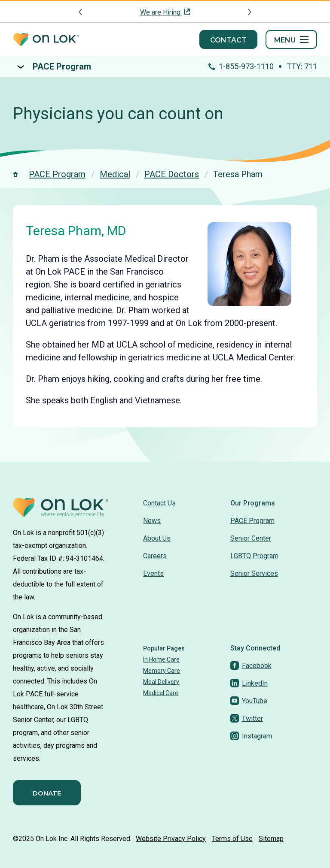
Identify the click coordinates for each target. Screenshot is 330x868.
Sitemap (271, 839)
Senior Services (254, 573)
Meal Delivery (161, 682)
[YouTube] (249, 701)
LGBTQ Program (254, 556)
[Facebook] (251, 666)
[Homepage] (46, 40)
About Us (157, 538)
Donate (47, 793)
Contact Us (159, 503)
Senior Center (251, 538)
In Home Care (161, 659)
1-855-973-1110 (247, 66)
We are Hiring (161, 12)
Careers (155, 556)
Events (153, 573)
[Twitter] (247, 718)
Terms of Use (232, 839)
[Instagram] (251, 736)
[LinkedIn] (249, 683)
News (152, 521)
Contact (228, 40)
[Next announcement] (249, 12)
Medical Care (161, 693)
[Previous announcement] (81, 12)
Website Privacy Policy (171, 839)
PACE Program (62, 67)
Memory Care (162, 671)
